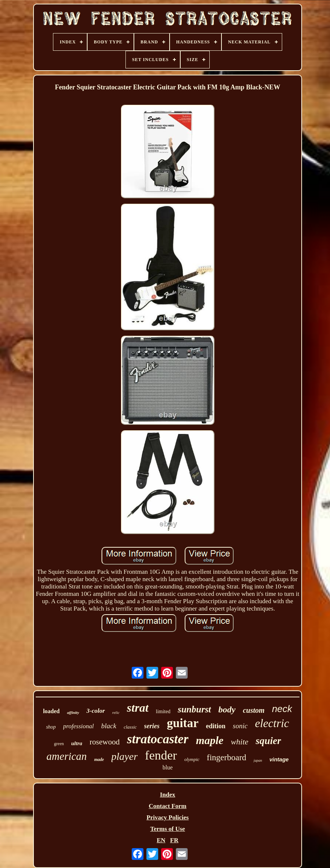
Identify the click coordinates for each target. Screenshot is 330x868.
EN (161, 840)
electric (272, 723)
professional (79, 726)
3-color (96, 711)
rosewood (105, 742)
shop (51, 727)
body (227, 709)
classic (130, 727)
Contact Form (167, 806)
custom (254, 710)
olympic (192, 759)
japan (258, 760)
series (152, 726)
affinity (73, 712)
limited (163, 712)
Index (168, 795)
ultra (77, 743)
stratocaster (158, 739)
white (239, 742)
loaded (51, 711)
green (59, 744)
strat (138, 708)
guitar (183, 723)
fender (161, 755)
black (109, 726)
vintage (279, 759)
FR (174, 840)
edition (216, 726)
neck (282, 709)
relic (116, 712)
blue (168, 767)
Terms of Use (168, 829)
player (125, 756)
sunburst (194, 709)
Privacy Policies (168, 817)
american (67, 756)
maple (210, 740)
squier (268, 741)
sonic (240, 726)
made (99, 759)
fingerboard (226, 757)
